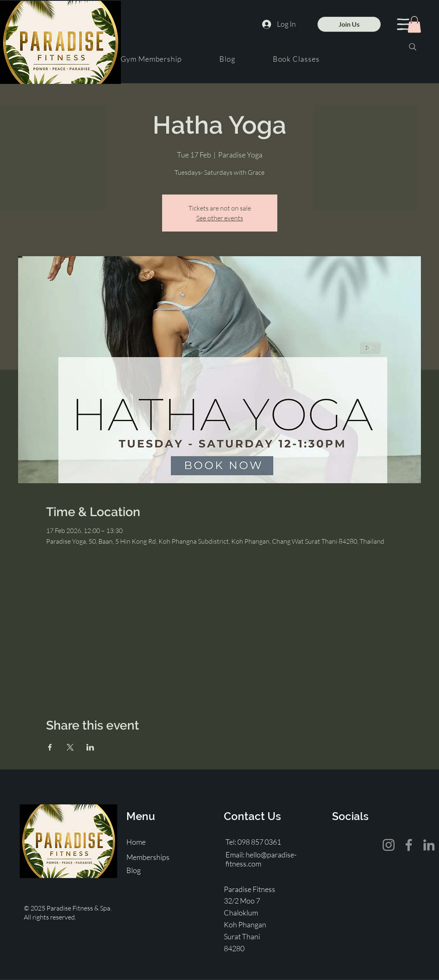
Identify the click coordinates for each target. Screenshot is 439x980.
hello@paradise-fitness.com (261, 859)
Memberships (148, 857)
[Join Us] (349, 24)
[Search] (413, 47)
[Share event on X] (70, 747)
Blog (134, 870)
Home (136, 842)
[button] (403, 24)
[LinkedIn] (429, 845)
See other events (220, 218)
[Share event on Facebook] (50, 747)
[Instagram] (389, 845)
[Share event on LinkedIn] (90, 747)
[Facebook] (409, 845)
